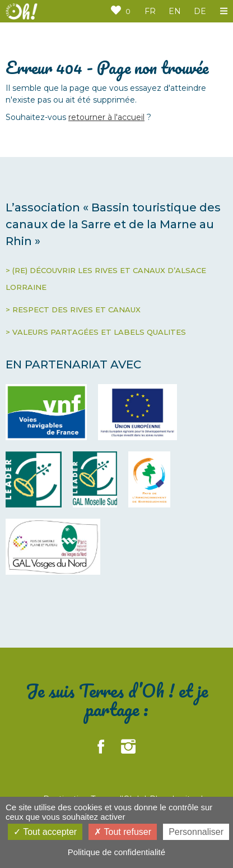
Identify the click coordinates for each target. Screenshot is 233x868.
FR (150, 11)
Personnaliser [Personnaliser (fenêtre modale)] (196, 832)
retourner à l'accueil (106, 117)
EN (175, 11)
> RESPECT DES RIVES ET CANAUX (73, 310)
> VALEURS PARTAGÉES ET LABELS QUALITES (96, 332)
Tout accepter (45, 832)
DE (200, 11)
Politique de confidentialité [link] (116, 852)
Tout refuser (123, 832)
